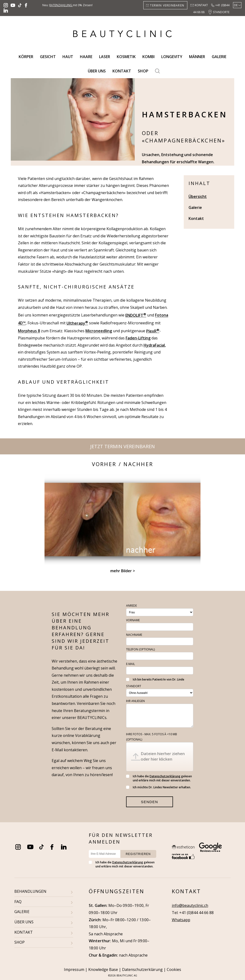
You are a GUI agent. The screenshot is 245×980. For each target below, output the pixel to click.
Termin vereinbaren (167, 5)
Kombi (148, 57)
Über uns (97, 71)
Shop (143, 71)
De (236, 5)
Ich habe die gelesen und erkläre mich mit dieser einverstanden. (159, 778)
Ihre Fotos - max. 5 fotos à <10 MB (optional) (152, 737)
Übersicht (198, 196)
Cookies (174, 969)
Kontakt (201, 5)
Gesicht (48, 57)
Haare (86, 57)
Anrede (131, 606)
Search (157, 71)
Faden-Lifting (138, 338)
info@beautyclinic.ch (190, 905)
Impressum (74, 969)
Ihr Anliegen (135, 701)
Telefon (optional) (140, 649)
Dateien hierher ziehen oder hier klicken (163, 756)
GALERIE (22, 912)
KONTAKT (24, 932)
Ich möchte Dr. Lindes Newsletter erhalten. (159, 787)
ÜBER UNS (24, 922)
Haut (68, 57)
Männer (197, 57)
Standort (134, 686)
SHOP (19, 942)
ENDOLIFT (136, 315)
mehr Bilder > (123, 571)
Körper (26, 57)
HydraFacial (154, 345)
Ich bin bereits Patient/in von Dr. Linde (155, 679)
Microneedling (99, 331)
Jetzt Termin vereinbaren (122, 446)
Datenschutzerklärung (165, 776)
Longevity (172, 57)
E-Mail (131, 664)
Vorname (133, 620)
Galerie (219, 57)
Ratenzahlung (61, 5)
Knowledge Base (103, 969)
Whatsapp (181, 920)
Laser (105, 57)
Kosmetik (126, 57)
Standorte (221, 12)
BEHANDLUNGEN (30, 891)
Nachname (134, 635)
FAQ (18, 902)
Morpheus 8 (29, 331)
